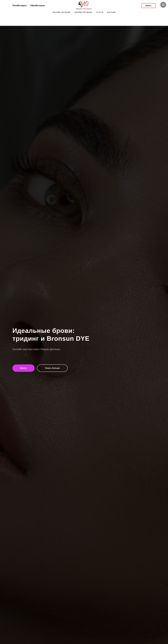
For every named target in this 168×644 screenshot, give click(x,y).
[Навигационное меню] (163, 5)
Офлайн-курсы (38, 5)
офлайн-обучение (83, 12)
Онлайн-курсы (20, 5)
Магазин (111, 12)
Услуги (100, 12)
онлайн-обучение (61, 12)
